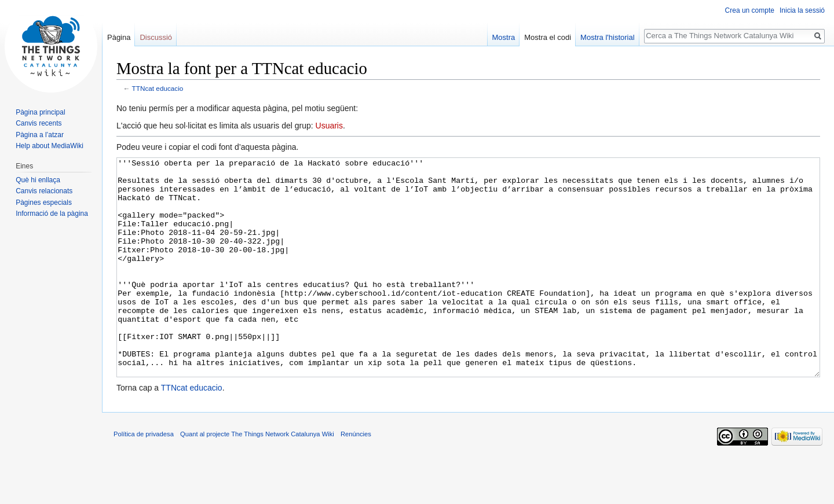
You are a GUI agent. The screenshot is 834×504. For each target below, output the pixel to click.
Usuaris (329, 126)
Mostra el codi (548, 37)
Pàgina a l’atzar (40, 135)
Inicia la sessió (802, 10)
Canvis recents (39, 123)
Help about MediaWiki (50, 146)
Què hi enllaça (38, 180)
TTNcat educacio (158, 88)
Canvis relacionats (44, 191)
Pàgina (119, 37)
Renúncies (356, 477)
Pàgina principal (40, 112)
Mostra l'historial (608, 37)
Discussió (156, 37)
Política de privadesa (144, 477)
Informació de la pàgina (52, 214)
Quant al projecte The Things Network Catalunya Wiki (257, 477)
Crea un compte (750, 10)
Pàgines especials (44, 203)
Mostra (504, 37)
